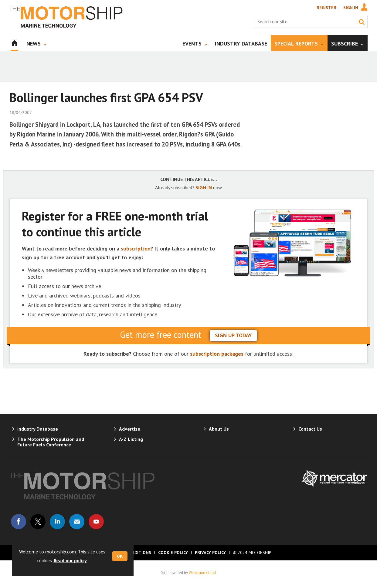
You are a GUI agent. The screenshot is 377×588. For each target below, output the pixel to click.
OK (120, 556)
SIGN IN (204, 187)
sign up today (233, 335)
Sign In (351, 8)
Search (362, 22)
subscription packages (217, 354)
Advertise (130, 429)
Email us (77, 522)
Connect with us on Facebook (19, 522)
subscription (136, 249)
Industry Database (38, 429)
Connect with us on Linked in (57, 522)
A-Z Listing (131, 439)
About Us (219, 429)
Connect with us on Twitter (38, 522)
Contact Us (310, 429)
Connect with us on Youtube (96, 522)
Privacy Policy (210, 553)
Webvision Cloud (202, 573)
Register (326, 8)
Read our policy (70, 560)
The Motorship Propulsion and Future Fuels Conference (51, 442)
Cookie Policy (173, 553)
